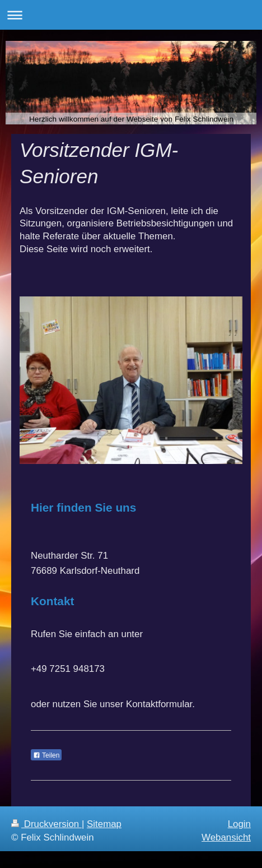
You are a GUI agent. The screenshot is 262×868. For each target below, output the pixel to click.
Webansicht (226, 837)
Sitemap (104, 824)
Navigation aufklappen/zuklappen (131, 15)
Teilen (46, 755)
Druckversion (46, 824)
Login (239, 824)
